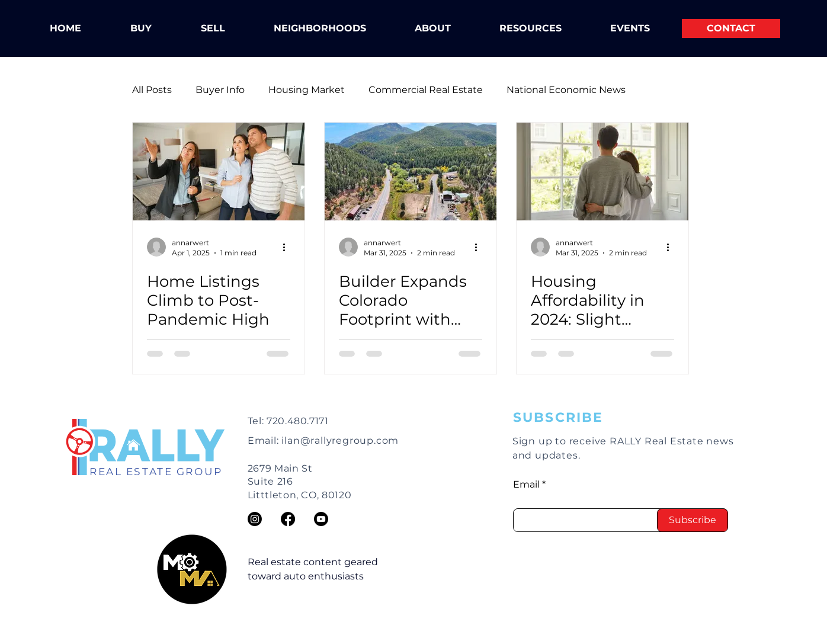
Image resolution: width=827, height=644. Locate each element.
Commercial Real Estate (426, 90)
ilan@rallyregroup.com (340, 440)
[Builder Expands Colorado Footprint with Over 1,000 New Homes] (411, 172)
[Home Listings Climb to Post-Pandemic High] (219, 172)
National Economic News (566, 90)
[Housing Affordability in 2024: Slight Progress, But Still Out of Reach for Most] (602, 172)
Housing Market (307, 90)
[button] (433, 28)
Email (526, 485)
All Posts (152, 90)
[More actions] (289, 247)
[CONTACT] (731, 28)
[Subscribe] (693, 520)
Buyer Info (220, 90)
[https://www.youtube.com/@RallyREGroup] (321, 519)
